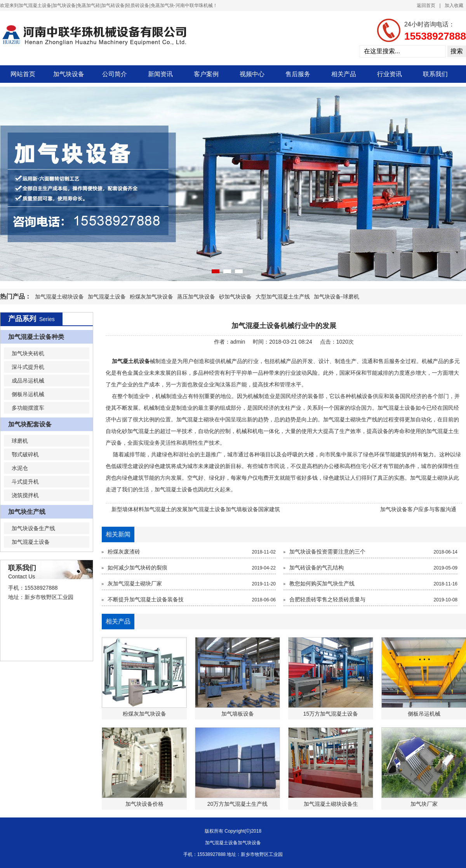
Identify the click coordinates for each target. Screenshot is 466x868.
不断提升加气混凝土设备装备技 (146, 599)
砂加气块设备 (235, 297)
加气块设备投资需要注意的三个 (327, 552)
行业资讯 (389, 74)
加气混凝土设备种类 (36, 337)
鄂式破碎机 (25, 454)
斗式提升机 (25, 482)
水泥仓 (20, 468)
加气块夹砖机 (28, 353)
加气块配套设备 (30, 424)
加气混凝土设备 (107, 297)
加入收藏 (454, 5)
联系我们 (435, 74)
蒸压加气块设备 (196, 297)
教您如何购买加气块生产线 (322, 583)
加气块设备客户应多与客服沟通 (418, 509)
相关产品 (344, 74)
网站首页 (23, 74)
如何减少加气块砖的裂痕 (137, 568)
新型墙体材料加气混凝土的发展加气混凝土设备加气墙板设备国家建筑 (196, 509)
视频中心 (252, 74)
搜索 (457, 51)
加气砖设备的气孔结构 (316, 568)
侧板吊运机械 (28, 394)
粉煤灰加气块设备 (151, 297)
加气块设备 (69, 74)
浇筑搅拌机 (25, 495)
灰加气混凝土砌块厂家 (135, 583)
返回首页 (426, 5)
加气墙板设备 (238, 714)
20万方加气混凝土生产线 (238, 804)
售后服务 (298, 74)
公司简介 (115, 74)
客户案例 (206, 74)
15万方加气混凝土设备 (331, 714)
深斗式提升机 (28, 367)
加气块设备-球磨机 (336, 297)
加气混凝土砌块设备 (59, 297)
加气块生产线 (27, 512)
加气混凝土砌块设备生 (331, 804)
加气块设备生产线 (33, 528)
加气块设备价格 (144, 804)
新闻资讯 (160, 74)
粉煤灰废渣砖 (124, 552)
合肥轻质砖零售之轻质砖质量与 (327, 599)
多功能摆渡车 (28, 408)
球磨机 (20, 441)
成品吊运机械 (28, 381)
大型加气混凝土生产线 (283, 297)
